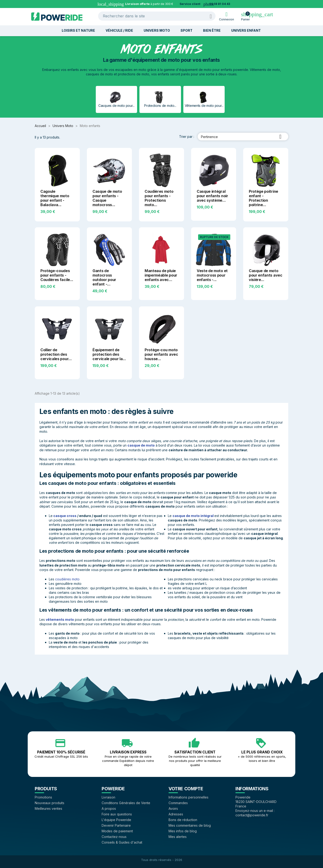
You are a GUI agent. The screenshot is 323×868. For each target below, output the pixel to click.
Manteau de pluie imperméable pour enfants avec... (161, 275)
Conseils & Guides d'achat (122, 842)
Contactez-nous (114, 837)
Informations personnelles (188, 797)
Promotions (43, 797)
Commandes (178, 803)
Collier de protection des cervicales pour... (56, 354)
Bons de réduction (183, 820)
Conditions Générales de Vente (126, 803)
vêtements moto (60, 619)
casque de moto (141, 445)
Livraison (108, 797)
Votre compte (186, 789)
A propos (109, 808)
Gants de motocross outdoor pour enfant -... (104, 277)
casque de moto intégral (193, 516)
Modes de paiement (117, 831)
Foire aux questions (117, 814)
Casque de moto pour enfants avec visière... (266, 275)
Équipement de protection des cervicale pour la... (109, 354)
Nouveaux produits (50, 803)
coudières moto (67, 579)
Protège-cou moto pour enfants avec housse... (161, 354)
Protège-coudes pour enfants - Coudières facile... (57, 275)
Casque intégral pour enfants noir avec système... (212, 196)
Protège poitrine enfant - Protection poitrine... (263, 198)
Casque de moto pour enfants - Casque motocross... (107, 198)
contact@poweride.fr (252, 815)
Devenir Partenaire (116, 825)
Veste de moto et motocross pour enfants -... (212, 275)
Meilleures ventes (48, 808)
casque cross (65, 516)
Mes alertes (178, 837)
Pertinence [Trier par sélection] (243, 137)
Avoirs (173, 808)
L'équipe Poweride (116, 820)
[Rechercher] (157, 16)
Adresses (176, 814)
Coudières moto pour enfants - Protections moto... (159, 198)
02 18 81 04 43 (220, 4)
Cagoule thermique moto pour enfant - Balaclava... (55, 198)
